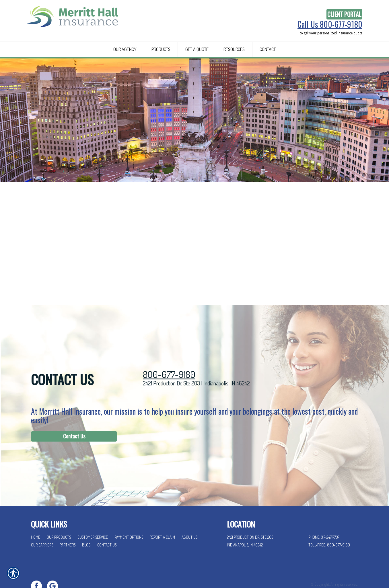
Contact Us (74, 414)
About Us (189, 515)
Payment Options (129, 515)
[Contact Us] (74, 414)
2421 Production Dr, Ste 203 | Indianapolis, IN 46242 (196, 361)
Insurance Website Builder (338, 570)
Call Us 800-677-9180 (330, 24)
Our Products (59, 515)
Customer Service (93, 515)
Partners (68, 523)
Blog (86, 523)
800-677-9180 (169, 352)
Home (36, 515)
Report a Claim (162, 515)
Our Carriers (42, 523)
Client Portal (344, 14)
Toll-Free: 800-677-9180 (329, 523)
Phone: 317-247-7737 (324, 515)
